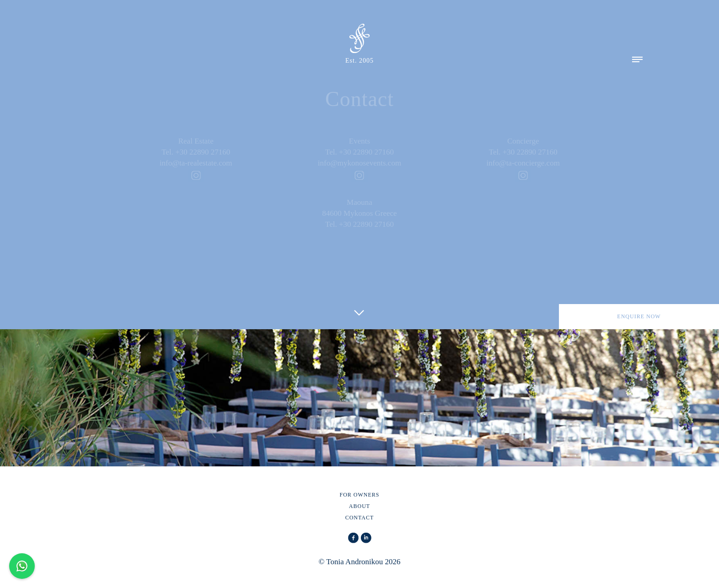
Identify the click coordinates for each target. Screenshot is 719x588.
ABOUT (359, 506)
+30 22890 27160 (203, 152)
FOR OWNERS (359, 495)
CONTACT (360, 518)
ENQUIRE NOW (639, 316)
